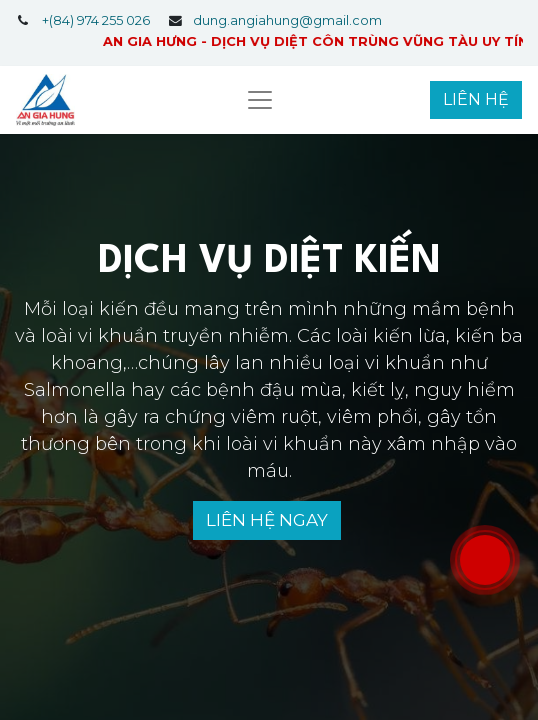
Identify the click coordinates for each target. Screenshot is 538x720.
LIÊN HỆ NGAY (267, 520)
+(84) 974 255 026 (96, 20)
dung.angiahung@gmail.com (287, 20)
